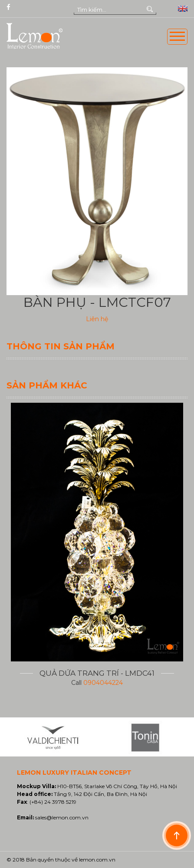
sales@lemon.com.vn (62, 817)
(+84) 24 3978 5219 (53, 802)
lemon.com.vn (97, 860)
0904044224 (103, 683)
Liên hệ (97, 319)
